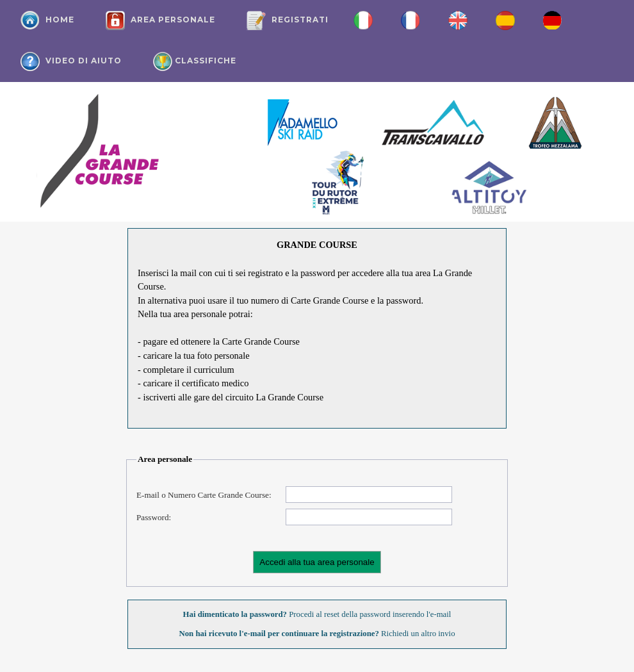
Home (47, 20)
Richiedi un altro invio (417, 634)
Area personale (160, 20)
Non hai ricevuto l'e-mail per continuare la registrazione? (279, 634)
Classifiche (195, 61)
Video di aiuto (71, 61)
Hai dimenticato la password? (235, 614)
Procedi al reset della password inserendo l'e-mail (369, 614)
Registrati (288, 20)
